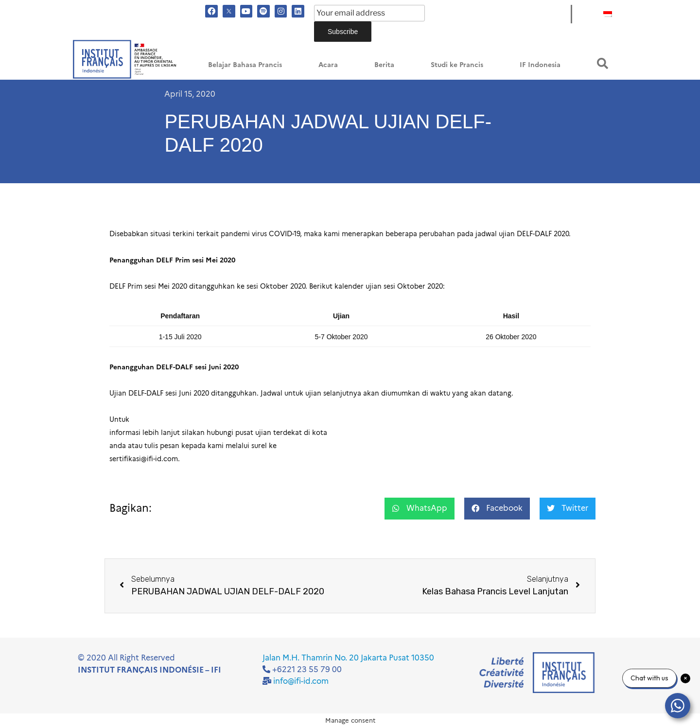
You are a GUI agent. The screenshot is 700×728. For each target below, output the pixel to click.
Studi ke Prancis (457, 65)
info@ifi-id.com (301, 681)
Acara (328, 65)
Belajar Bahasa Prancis (245, 65)
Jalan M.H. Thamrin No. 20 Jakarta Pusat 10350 (348, 658)
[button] (603, 63)
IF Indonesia (540, 65)
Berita (384, 65)
